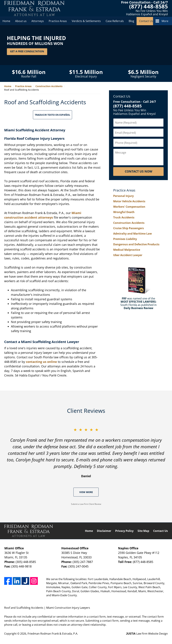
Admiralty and (133, 234)
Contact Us (146, 21)
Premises (125, 239)
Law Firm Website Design (147, 634)
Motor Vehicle (129, 201)
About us (21, 21)
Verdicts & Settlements (86, 21)
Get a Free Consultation (27, 52)
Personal (123, 196)
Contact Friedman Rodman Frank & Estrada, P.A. (145, 8)
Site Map (143, 531)
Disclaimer (104, 531)
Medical (127, 250)
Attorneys (38, 21)
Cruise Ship (128, 228)
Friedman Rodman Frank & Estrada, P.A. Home (34, 8)
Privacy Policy (124, 531)
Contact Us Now (138, 171)
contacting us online (41, 362)
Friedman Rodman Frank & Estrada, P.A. (53, 634)
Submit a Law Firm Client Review (86, 504)
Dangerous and (136, 244)
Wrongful (124, 212)
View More (86, 492)
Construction (129, 223)
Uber (128, 255)
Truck (124, 217)
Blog (131, 21)
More (165, 21)
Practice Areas (58, 21)
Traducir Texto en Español (52, 115)
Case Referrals (115, 21)
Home (6, 21)
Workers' (129, 207)
